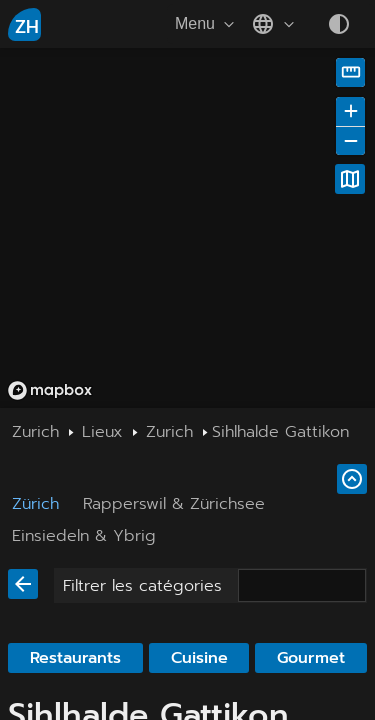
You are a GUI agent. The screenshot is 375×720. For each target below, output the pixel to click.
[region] (187, 228)
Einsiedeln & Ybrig (84, 536)
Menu (207, 24)
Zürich (35, 504)
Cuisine (199, 658)
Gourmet (311, 658)
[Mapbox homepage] (50, 390)
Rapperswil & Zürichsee (174, 504)
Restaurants (75, 658)
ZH (27, 27)
